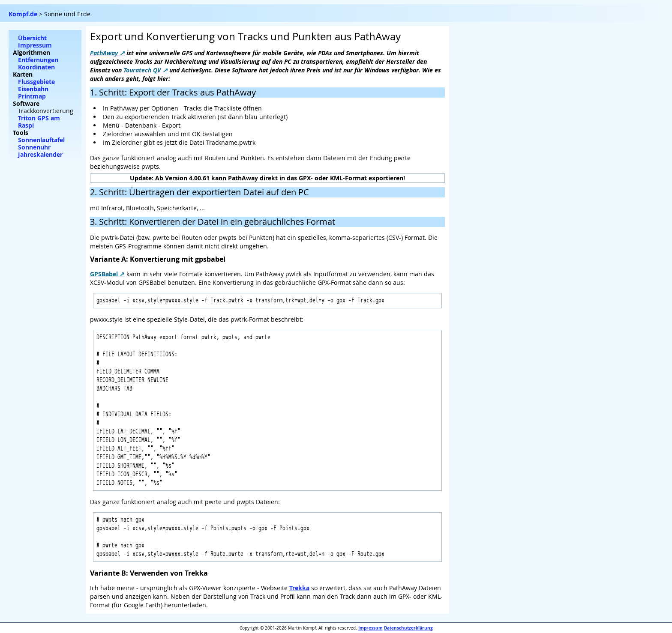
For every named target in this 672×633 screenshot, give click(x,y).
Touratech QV (142, 70)
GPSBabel (104, 274)
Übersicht (32, 38)
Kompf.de (23, 14)
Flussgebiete (36, 82)
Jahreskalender (40, 154)
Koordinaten (36, 67)
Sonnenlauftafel (41, 140)
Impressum (370, 628)
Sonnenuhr (34, 147)
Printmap (32, 96)
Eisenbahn (33, 89)
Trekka (299, 588)
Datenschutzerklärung (408, 628)
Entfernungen (38, 60)
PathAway (104, 53)
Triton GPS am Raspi (39, 122)
